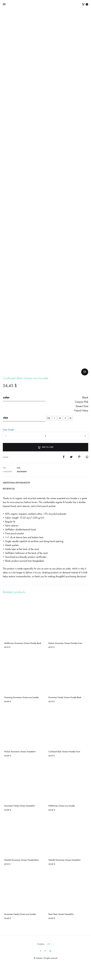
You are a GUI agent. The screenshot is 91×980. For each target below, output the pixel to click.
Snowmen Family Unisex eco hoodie (20, 914)
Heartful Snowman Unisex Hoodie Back (21, 860)
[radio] (49, 418)
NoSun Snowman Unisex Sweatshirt (20, 752)
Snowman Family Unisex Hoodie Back (65, 697)
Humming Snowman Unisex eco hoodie (21, 697)
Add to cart (45, 447)
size (6, 418)
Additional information (16, 483)
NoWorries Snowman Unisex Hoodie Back (23, 643)
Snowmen (22, 472)
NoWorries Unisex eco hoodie (62, 806)
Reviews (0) (9, 489)
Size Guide (8, 430)
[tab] (45, 483)
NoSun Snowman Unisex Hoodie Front (65, 643)
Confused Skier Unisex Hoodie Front (64, 752)
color (6, 397)
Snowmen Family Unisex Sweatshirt (19, 806)
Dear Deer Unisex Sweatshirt (61, 914)
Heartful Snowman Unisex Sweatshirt (64, 860)
